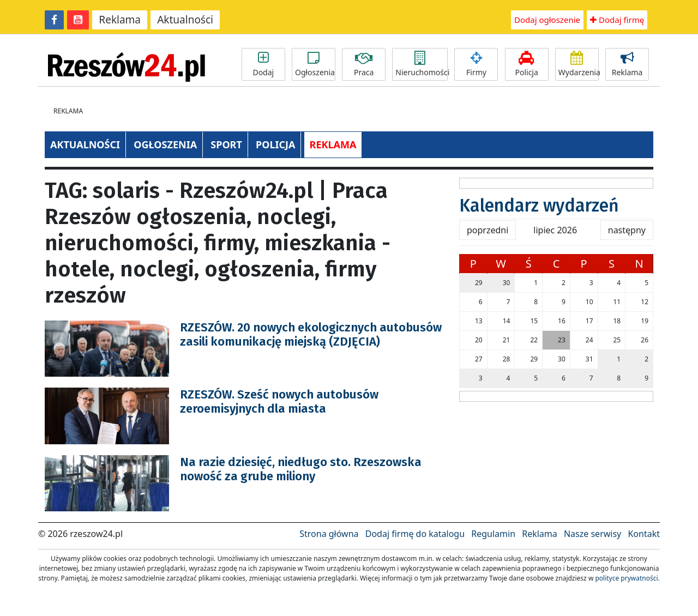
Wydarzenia (579, 64)
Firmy (476, 64)
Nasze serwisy (592, 534)
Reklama (120, 20)
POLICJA (275, 144)
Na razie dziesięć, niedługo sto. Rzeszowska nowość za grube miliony (301, 469)
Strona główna (329, 534)
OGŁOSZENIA (165, 144)
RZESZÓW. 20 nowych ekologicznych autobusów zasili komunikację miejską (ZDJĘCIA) (311, 334)
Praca (364, 64)
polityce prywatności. (627, 578)
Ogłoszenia (315, 64)
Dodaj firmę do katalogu (415, 534)
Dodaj (263, 64)
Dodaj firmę (617, 20)
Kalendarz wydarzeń (539, 206)
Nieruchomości (422, 64)
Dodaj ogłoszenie (547, 20)
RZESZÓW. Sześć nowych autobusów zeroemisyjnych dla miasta (279, 401)
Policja (527, 64)
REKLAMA (333, 144)
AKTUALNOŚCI (85, 144)
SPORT (226, 144)
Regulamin (493, 534)
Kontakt (644, 534)
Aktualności (185, 20)
